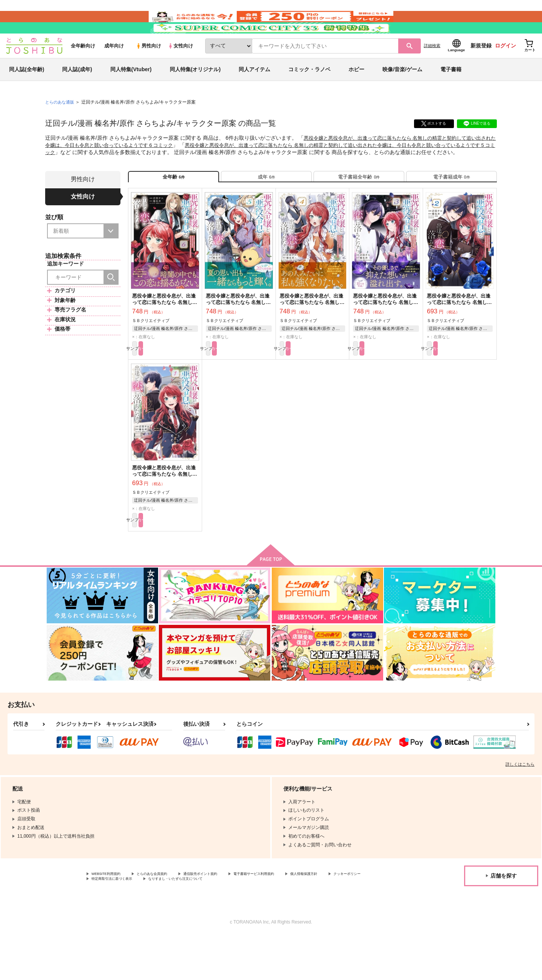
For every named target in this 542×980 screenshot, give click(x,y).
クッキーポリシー (110, 922)
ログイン (505, 68)
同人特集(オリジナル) (195, 92)
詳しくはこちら (520, 805)
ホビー (356, 92)
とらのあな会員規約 (166, 916)
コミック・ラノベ (309, 92)
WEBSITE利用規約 (111, 916)
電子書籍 (451, 92)
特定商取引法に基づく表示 (171, 922)
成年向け (114, 68)
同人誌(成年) (77, 92)
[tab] (266, 208)
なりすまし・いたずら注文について (250, 922)
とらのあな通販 (61, 125)
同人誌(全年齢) (27, 92)
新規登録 (481, 68)
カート (182, 385)
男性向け (148, 68)
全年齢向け (83, 68)
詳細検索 (432, 68)
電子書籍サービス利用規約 (291, 916)
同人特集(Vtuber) (131, 92)
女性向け (180, 68)
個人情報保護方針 (353, 916)
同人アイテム (254, 92)
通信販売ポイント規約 (225, 916)
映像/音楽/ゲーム (402, 92)
